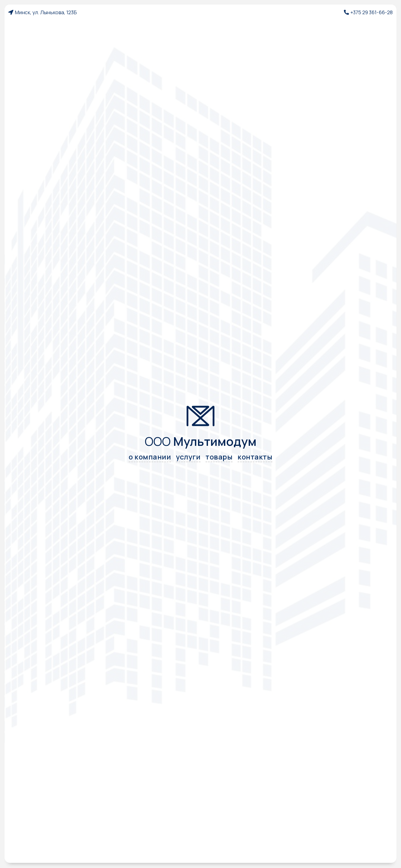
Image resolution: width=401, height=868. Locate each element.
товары (219, 457)
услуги (188, 457)
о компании (150, 457)
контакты (255, 457)
